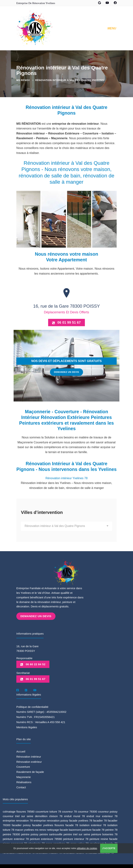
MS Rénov (23, 80)
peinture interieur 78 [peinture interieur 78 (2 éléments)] (76, 838)
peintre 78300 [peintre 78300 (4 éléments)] (11, 834)
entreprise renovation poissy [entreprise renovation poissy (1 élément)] (51, 820)
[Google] (26, 690)
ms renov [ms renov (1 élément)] (40, 829)
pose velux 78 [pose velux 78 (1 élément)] (80, 843)
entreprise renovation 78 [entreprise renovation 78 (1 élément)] (18, 820)
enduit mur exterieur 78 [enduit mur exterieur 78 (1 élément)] (102, 815)
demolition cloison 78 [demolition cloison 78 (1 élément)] (49, 815)
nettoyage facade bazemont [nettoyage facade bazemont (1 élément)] (64, 829)
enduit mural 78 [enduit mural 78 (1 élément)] (74, 815)
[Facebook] (18, 690)
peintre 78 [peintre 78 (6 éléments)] (111, 829)
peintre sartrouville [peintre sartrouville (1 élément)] (51, 834)
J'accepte (109, 848)
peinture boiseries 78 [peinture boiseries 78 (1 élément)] (104, 834)
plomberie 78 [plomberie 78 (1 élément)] (37, 843)
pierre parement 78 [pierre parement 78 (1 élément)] (15, 843)
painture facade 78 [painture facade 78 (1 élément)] (93, 829)
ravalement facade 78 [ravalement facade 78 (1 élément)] (104, 843)
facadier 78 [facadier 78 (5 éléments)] (100, 820)
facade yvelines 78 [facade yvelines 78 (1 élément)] (81, 820)
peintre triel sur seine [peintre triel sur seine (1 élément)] (77, 834)
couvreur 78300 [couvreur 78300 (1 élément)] (87, 811)
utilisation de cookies (87, 848)
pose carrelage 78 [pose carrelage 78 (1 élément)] (58, 843)
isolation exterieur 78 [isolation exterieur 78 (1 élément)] (93, 825)
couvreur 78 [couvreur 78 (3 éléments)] (69, 811)
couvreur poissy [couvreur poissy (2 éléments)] (108, 811)
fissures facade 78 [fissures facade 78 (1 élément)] (66, 825)
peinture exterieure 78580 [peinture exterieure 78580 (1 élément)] (46, 838)
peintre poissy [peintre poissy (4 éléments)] (30, 834)
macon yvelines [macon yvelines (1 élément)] (25, 829)
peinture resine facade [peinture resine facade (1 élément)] (103, 838)
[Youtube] (35, 690)
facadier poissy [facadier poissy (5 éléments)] (21, 825)
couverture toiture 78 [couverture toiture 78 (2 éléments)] (48, 811)
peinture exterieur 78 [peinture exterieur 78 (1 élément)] (16, 838)
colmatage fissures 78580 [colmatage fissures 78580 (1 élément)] (19, 811)
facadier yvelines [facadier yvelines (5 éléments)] (43, 825)
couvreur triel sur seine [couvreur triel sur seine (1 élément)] (18, 815)
